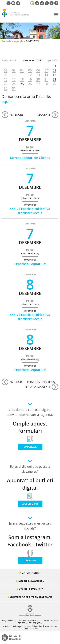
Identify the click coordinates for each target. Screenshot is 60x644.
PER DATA (30, 387)
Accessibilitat (51, 626)
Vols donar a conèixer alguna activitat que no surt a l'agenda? (30, 412)
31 (14, 88)
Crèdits (6, 626)
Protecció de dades (33, 626)
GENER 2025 (53, 60)
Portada (6, 41)
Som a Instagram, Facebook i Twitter (30, 541)
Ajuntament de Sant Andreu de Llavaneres (17, 17)
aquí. (6, 101)
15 (54, 75)
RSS (26, 628)
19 (30, 79)
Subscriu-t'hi (30, 504)
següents (44, 115)
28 (46, 84)
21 (46, 79)
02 (6, 70)
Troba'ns (30, 561)
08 (54, 70)
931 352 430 (34, 623)
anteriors (16, 115)
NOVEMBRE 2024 (9, 60)
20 (38, 79)
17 (14, 79)
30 (6, 88)
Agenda (19, 41)
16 (6, 79)
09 (6, 75)
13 (38, 75)
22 (54, 79)
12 (30, 75)
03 (14, 70)
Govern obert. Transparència (31, 597)
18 (22, 79)
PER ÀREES (33, 382)
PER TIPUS (49, 382)
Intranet (35, 628)
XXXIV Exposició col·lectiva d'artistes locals (30, 211)
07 (46, 70)
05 (30, 70)
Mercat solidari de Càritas (30, 158)
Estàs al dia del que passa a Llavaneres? (30, 469)
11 (22, 75)
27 (38, 84)
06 (38, 70)
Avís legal (17, 626)
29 (54, 84)
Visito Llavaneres (31, 589)
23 (6, 84)
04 (22, 70)
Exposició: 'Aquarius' (30, 264)
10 (14, 75)
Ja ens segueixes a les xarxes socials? (30, 526)
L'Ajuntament (31, 573)
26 (30, 84)
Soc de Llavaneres (31, 581)
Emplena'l (30, 447)
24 (14, 84)
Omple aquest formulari (30, 427)
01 (54, 66)
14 (46, 75)
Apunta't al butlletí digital (30, 484)
